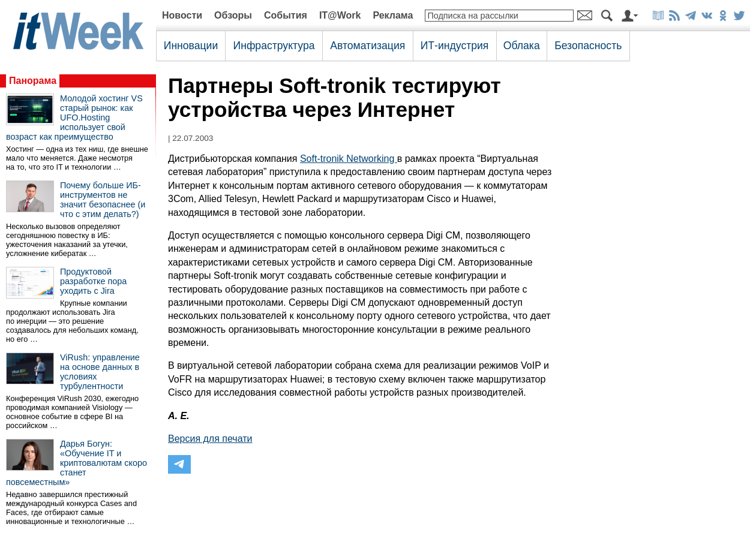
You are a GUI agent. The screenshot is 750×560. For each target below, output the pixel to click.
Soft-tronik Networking (349, 159)
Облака (522, 46)
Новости (182, 15)
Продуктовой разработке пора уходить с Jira (93, 281)
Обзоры (233, 15)
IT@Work (340, 15)
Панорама (33, 81)
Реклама (393, 15)
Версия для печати (210, 439)
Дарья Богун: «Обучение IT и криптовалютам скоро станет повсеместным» (76, 463)
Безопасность (588, 46)
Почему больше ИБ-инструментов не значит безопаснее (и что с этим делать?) (103, 200)
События (286, 15)
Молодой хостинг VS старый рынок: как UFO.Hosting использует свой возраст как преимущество (74, 118)
